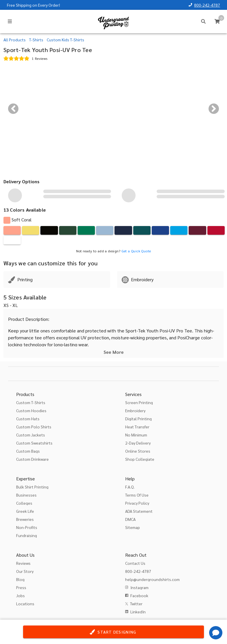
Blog (20, 579)
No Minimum (136, 435)
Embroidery (135, 410)
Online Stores (138, 451)
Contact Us (135, 563)
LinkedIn (138, 612)
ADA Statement (139, 511)
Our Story (25, 571)
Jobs (20, 595)
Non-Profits (27, 527)
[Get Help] (216, 633)
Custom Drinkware (32, 459)
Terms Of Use (137, 495)
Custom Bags (28, 451)
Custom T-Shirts (31, 402)
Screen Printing (139, 402)
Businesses (26, 495)
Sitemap (133, 527)
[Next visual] (214, 109)
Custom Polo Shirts (34, 427)
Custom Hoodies (31, 410)
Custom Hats (28, 419)
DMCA (130, 519)
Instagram (139, 587)
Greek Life (25, 511)
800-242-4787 (207, 5)
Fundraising (27, 535)
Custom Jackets (31, 435)
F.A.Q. (130, 487)
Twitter (136, 604)
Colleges (24, 503)
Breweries (25, 519)
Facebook (139, 595)
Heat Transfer (137, 427)
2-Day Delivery (138, 443)
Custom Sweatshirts (34, 443)
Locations (25, 604)
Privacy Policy (137, 503)
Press (21, 587)
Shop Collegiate (140, 459)
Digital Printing (138, 419)
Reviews (23, 563)
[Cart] (217, 21)
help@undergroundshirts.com (152, 579)
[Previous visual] (13, 109)
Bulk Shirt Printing (32, 487)
